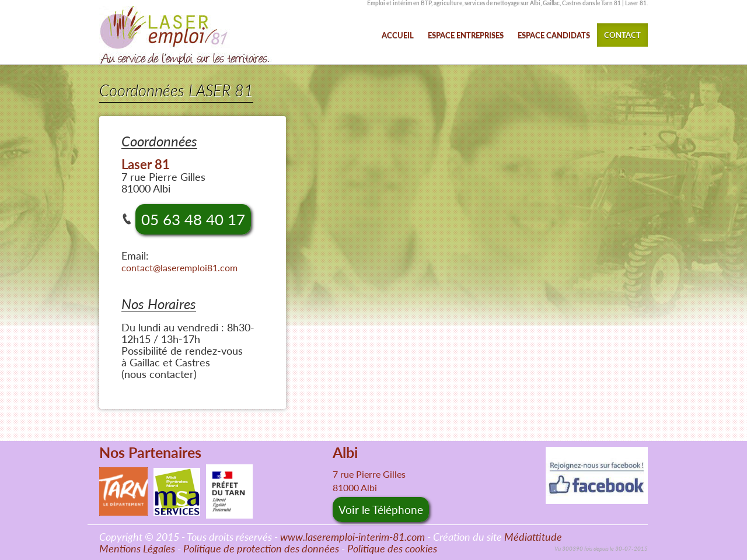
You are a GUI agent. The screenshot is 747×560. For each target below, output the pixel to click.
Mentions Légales (137, 548)
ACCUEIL (398, 35)
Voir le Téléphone (381, 510)
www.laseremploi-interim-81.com (352, 537)
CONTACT (622, 35)
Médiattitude (533, 537)
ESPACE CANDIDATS (554, 35)
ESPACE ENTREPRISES (466, 35)
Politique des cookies (392, 548)
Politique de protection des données (261, 548)
